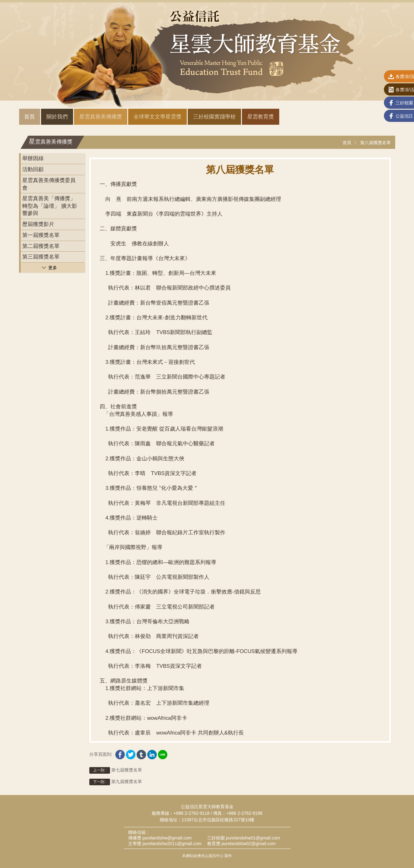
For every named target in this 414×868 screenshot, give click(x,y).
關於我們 (57, 117)
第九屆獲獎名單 (116, 782)
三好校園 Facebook (380, 103)
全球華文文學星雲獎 (157, 117)
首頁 (29, 117)
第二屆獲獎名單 (41, 246)
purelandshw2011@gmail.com (172, 844)
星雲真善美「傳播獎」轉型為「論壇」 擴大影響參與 (50, 206)
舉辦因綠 (33, 158)
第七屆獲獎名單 (116, 770)
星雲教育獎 (261, 117)
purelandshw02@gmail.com (248, 844)
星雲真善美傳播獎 (101, 117)
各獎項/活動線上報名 (381, 90)
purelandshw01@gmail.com (253, 838)
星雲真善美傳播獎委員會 (49, 184)
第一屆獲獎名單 (41, 235)
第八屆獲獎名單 (375, 143)
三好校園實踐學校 (214, 117)
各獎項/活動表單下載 (381, 77)
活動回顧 (33, 169)
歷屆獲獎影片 (38, 224)
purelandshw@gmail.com (167, 838)
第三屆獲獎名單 (41, 257)
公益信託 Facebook (380, 117)
